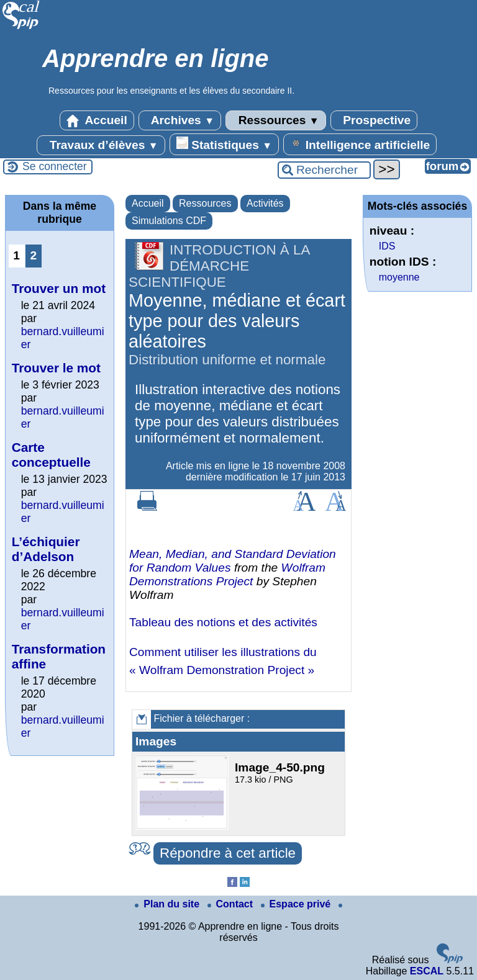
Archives (180, 120)
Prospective (374, 120)
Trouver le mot (56, 368)
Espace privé (297, 904)
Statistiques (224, 144)
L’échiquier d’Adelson (46, 549)
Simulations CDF (169, 221)
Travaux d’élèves (101, 145)
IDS (387, 246)
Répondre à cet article (228, 853)
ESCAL (427, 971)
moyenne (399, 277)
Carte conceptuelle (51, 455)
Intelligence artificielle (360, 144)
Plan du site (168, 904)
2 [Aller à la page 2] (33, 255)
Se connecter (55, 166)
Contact (232, 904)
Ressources (275, 120)
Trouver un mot (59, 288)
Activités (265, 203)
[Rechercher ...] (324, 170)
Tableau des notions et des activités (223, 622)
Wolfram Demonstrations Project (227, 574)
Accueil (97, 120)
